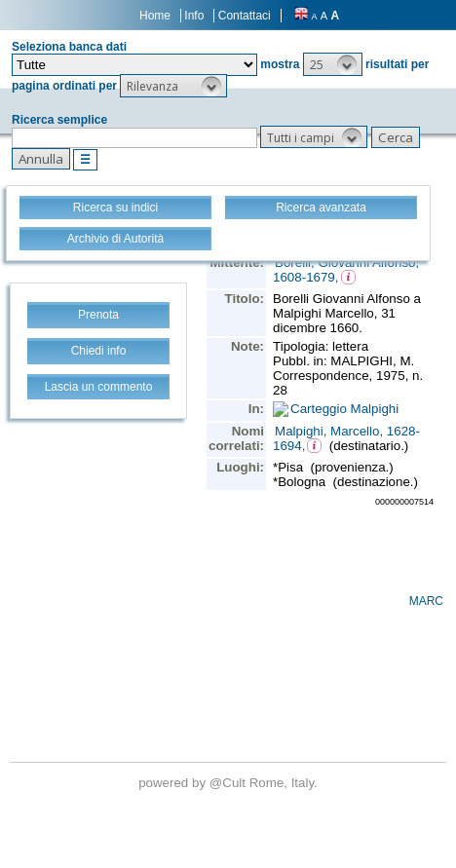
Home (155, 16)
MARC (426, 601)
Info (194, 16)
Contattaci (245, 16)
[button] (333, 64)
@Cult (229, 783)
